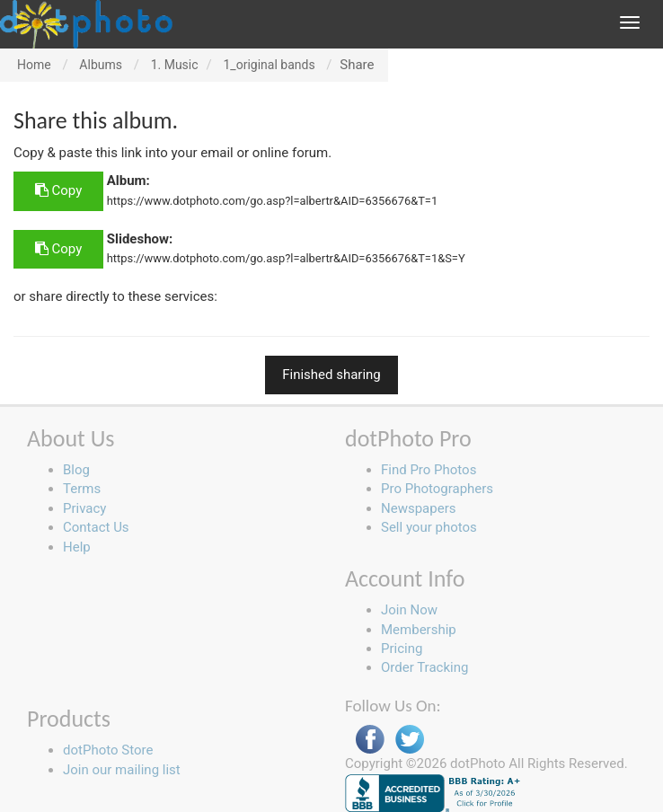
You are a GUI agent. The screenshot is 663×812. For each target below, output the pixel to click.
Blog (76, 470)
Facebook (370, 740)
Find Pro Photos (429, 470)
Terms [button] (82, 489)
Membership (419, 630)
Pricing (402, 649)
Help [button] (77, 547)
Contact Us (96, 527)
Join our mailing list (122, 770)
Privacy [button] (84, 508)
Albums (101, 65)
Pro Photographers (437, 489)
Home (34, 65)
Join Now (409, 610)
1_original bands (269, 65)
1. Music (175, 65)
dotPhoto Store (108, 750)
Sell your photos (429, 527)
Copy (58, 190)
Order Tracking (424, 667)
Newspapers (418, 508)
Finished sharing (331, 375)
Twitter (410, 740)
